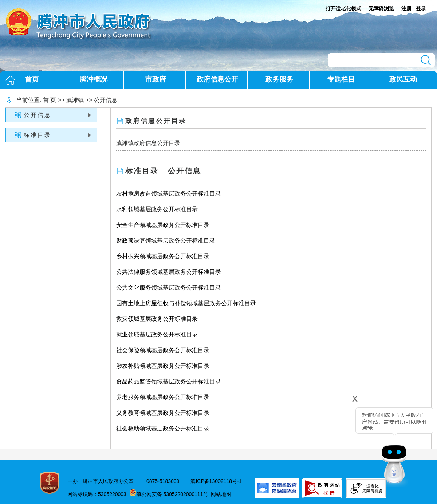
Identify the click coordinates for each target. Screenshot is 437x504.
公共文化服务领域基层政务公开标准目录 (169, 288)
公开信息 (106, 100)
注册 (406, 8)
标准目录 (38, 135)
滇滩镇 (75, 100)
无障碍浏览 (381, 8)
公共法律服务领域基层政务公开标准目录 (169, 272)
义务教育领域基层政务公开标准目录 (163, 413)
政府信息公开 (217, 79)
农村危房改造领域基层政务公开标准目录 (169, 194)
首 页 (50, 100)
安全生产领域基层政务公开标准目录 (163, 225)
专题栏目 (341, 79)
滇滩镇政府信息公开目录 (148, 143)
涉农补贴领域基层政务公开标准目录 (163, 366)
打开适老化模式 (343, 8)
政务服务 (279, 79)
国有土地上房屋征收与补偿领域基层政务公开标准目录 (186, 303)
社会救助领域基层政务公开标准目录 (163, 428)
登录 (421, 8)
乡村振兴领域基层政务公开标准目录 (163, 256)
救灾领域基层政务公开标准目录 (157, 319)
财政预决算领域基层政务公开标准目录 (166, 241)
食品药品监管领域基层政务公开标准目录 (169, 381)
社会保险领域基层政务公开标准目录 (163, 350)
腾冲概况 (94, 79)
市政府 (156, 79)
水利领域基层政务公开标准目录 (157, 209)
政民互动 (403, 79)
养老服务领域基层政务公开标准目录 (163, 397)
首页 (32, 79)
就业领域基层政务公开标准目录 (157, 334)
